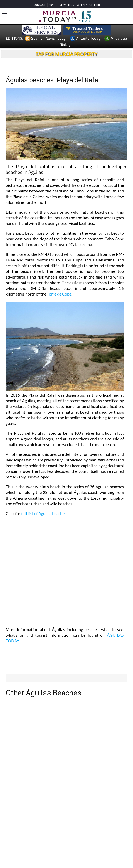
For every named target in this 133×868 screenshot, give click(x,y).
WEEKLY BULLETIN (88, 5)
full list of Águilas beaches (44, 513)
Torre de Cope (59, 294)
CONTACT (39, 5)
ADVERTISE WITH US (61, 5)
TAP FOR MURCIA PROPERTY (66, 54)
